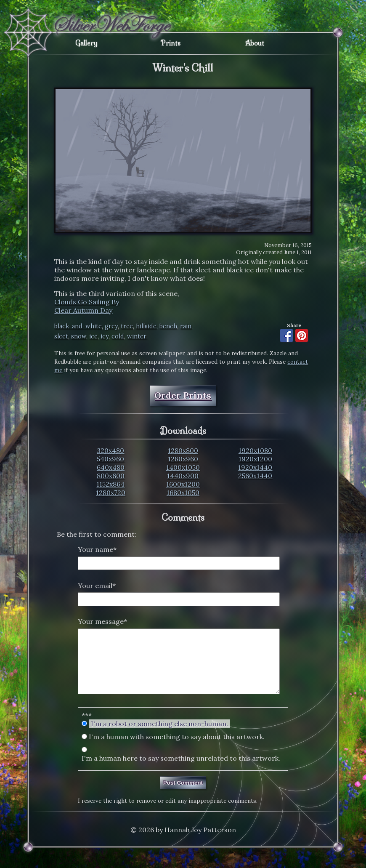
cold (118, 336)
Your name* (97, 549)
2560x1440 (255, 476)
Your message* (102, 621)
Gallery (86, 43)
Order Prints (183, 395)
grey (111, 326)
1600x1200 (183, 484)
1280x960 (183, 459)
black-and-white (78, 326)
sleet (61, 336)
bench (168, 326)
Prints (171, 43)
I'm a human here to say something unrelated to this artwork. (181, 771)
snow (79, 336)
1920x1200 (255, 459)
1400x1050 (183, 467)
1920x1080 (255, 450)
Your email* (97, 586)
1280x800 (183, 450)
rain (186, 326)
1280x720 (111, 493)
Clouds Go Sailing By (87, 302)
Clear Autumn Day (83, 310)
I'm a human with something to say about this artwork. (177, 749)
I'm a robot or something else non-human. (159, 736)
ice (93, 336)
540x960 (110, 459)
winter (137, 336)
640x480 (111, 467)
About (255, 43)
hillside (146, 326)
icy (105, 336)
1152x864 (110, 484)
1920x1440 (255, 467)
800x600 (111, 476)
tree (127, 326)
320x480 (110, 450)
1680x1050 (183, 493)
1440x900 (183, 476)
